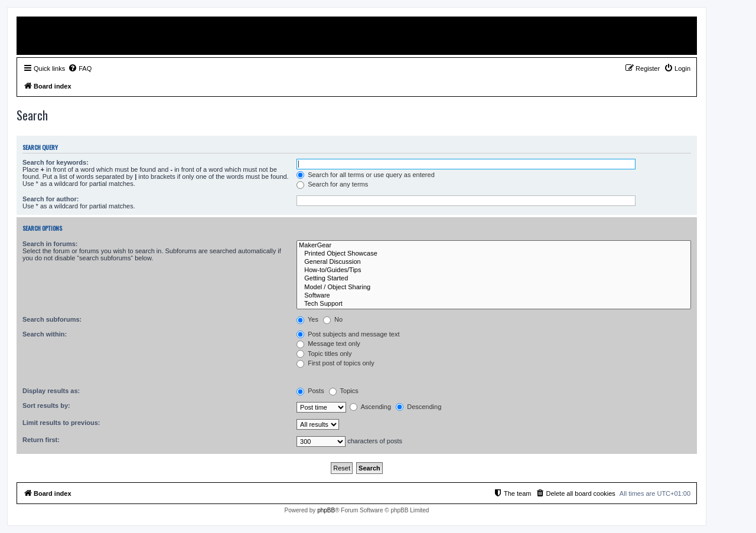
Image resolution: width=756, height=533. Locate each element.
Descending (418, 407)
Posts (310, 391)
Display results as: (51, 391)
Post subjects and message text (348, 334)
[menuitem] (80, 68)
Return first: (41, 440)
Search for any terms (332, 184)
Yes (307, 319)
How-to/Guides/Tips (494, 270)
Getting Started (494, 279)
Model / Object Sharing (494, 287)
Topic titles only (324, 354)
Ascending (370, 407)
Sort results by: (46, 406)
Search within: (45, 334)
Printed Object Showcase (494, 254)
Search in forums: (50, 244)
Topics (344, 391)
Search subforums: (52, 319)
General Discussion (494, 262)
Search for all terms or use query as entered (366, 175)
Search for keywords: (56, 162)
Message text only (328, 344)
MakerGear (494, 246)
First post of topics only (335, 363)
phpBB (326, 510)
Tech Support (494, 304)
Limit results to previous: (61, 423)
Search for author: (50, 199)
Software (494, 296)
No (333, 319)
